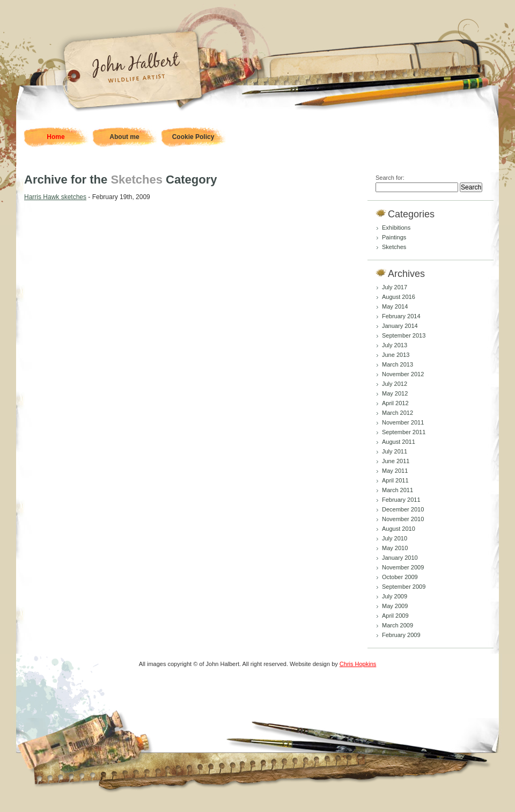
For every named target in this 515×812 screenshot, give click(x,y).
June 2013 (396, 355)
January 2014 (400, 326)
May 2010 (395, 548)
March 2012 (398, 413)
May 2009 (395, 606)
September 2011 (404, 432)
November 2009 (403, 567)
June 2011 (396, 461)
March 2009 (398, 625)
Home (56, 137)
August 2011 (399, 442)
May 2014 (395, 306)
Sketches (394, 247)
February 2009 (401, 635)
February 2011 (401, 500)
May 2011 (395, 471)
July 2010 (395, 538)
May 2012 (395, 393)
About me (124, 137)
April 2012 (395, 403)
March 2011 (398, 490)
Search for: (390, 178)
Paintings (394, 237)
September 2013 (404, 335)
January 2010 (400, 558)
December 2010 (403, 509)
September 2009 (404, 587)
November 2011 (403, 422)
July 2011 (395, 451)
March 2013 (398, 364)
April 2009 (395, 616)
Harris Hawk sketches (55, 197)
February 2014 (401, 316)
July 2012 (395, 384)
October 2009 (400, 577)
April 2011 (395, 480)
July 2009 (395, 596)
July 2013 (395, 345)
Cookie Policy (193, 137)
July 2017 (395, 287)
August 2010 (399, 529)
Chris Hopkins (358, 664)
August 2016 (399, 297)
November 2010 (403, 519)
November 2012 (403, 374)
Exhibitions (396, 228)
